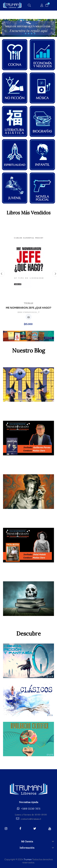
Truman (28, 303)
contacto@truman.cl (28, 819)
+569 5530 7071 (29, 809)
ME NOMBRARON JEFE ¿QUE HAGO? (28, 308)
